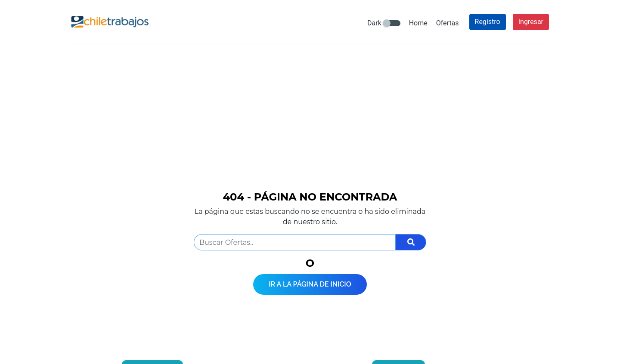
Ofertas (448, 23)
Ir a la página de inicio (310, 284)
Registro (488, 22)
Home (418, 23)
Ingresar (531, 22)
